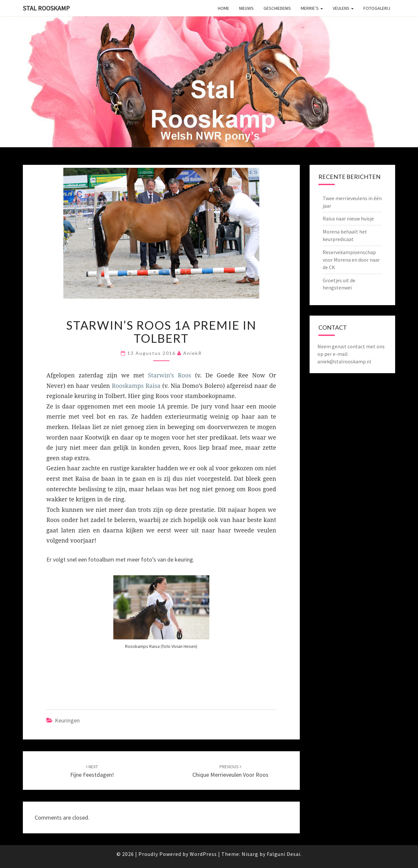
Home (224, 8)
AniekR (193, 353)
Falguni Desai (284, 854)
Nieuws (246, 8)
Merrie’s (312, 8)
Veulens (343, 8)
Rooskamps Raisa (136, 386)
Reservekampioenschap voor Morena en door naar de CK (351, 260)
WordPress (203, 854)
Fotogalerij (377, 8)
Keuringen (67, 720)
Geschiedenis (277, 8)
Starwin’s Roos (169, 375)
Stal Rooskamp (46, 8)
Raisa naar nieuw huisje (348, 218)
